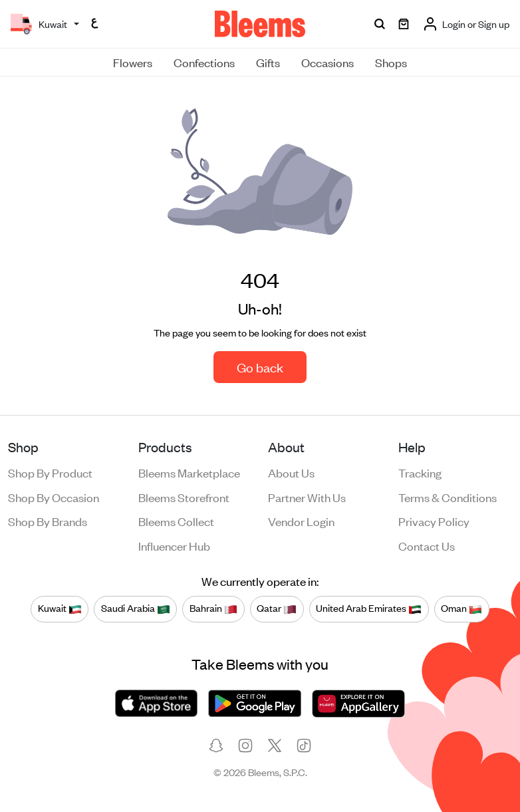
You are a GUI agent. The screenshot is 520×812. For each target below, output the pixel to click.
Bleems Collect (176, 521)
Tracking (420, 472)
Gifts (268, 62)
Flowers (133, 62)
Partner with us (307, 497)
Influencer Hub (174, 545)
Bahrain (213, 609)
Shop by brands (48, 521)
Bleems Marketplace (189, 472)
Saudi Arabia (136, 609)
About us (291, 472)
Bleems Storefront (184, 497)
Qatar (277, 609)
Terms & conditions (448, 497)
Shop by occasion (54, 497)
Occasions (327, 62)
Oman (461, 609)
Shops (391, 62)
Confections (204, 62)
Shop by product (50, 472)
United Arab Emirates (369, 609)
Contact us (427, 545)
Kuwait (60, 609)
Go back (260, 367)
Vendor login (301, 521)
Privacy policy (434, 521)
